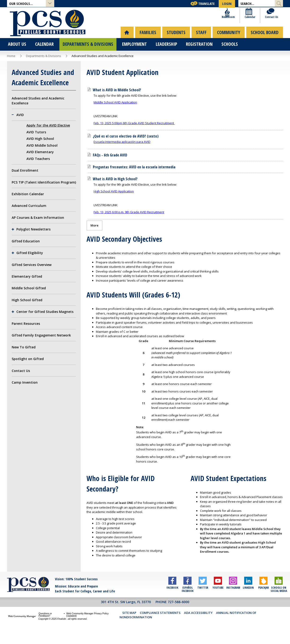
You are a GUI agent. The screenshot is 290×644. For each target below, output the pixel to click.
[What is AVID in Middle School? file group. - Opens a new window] (117, 102)
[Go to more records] (94, 238)
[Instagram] (233, 598)
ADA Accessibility (198, 625)
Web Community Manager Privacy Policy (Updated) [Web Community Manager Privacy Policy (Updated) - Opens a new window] (87, 627)
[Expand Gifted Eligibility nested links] (14, 265)
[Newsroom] (228, 26)
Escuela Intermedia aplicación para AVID (122, 154)
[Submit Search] (279, 3)
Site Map (129, 625)
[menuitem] (127, 44)
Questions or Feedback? (45, 627)
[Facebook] (172, 598)
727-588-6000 (178, 614)
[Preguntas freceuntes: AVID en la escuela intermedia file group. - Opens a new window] (134, 179)
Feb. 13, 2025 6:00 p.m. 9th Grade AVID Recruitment (129, 224)
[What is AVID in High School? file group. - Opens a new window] (115, 191)
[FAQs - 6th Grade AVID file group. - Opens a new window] (110, 167)
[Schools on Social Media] (279, 598)
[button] (31, 4)
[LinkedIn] (248, 598)
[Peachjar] (263, 598)
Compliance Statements (160, 625)
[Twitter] (203, 598)
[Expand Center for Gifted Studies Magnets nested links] (14, 324)
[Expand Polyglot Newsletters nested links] (14, 241)
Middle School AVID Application (115, 114)
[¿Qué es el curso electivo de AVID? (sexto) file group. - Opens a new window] (126, 148)
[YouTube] (218, 598)
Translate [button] (207, 4)
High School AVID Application (114, 203)
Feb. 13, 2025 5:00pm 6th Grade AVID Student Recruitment (134, 135)
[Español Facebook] (187, 598)
